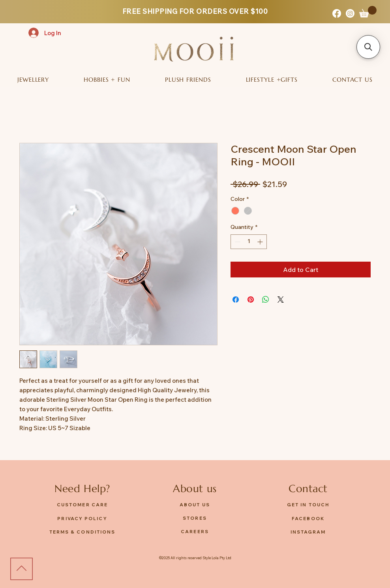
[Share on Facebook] (236, 300)
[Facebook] (337, 13)
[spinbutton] (249, 242)
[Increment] (261, 242)
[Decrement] (237, 242)
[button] (368, 12)
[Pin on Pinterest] (251, 300)
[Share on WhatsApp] (266, 300)
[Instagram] (350, 13)
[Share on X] (281, 300)
